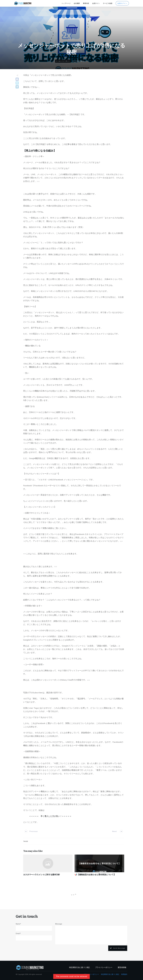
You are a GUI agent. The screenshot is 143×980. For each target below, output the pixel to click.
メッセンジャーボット (63, 61)
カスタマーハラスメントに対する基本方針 (48, 866)
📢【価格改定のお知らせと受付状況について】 (99, 866)
